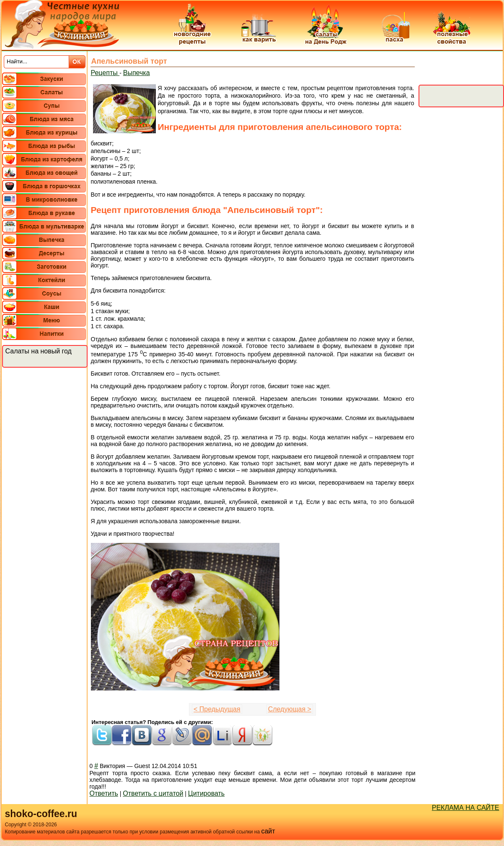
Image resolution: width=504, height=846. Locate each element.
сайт (268, 831)
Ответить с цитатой (153, 793)
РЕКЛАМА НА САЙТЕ (466, 808)
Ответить (104, 793)
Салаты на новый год (39, 351)
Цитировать (206, 793)
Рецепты (105, 73)
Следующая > (290, 709)
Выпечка (137, 73)
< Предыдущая (217, 709)
